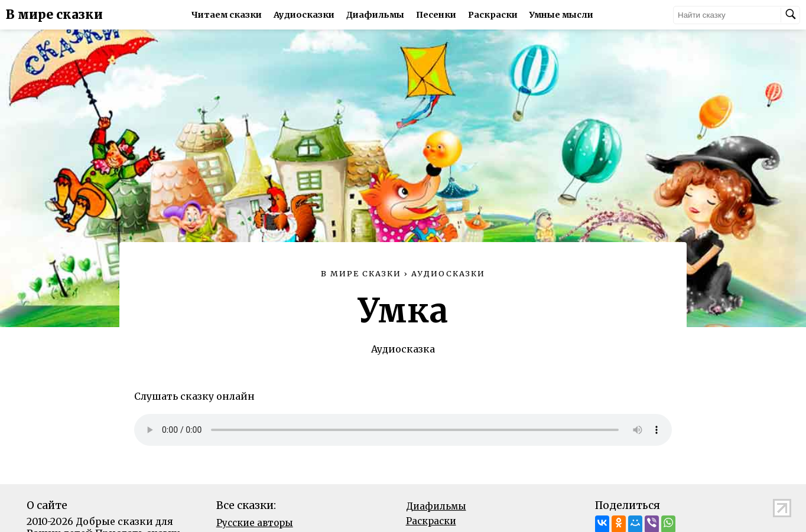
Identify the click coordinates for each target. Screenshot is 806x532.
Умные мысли (561, 15)
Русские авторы (255, 523)
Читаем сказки (227, 15)
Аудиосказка (403, 349)
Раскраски (493, 15)
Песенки (436, 15)
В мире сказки (54, 15)
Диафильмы (375, 15)
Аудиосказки (304, 15)
